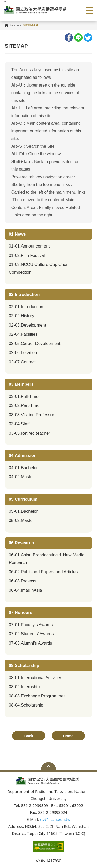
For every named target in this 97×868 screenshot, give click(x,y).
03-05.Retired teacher (29, 433)
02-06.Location (23, 353)
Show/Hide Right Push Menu (89, 11)
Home (14, 25)
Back (29, 736)
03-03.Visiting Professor (31, 415)
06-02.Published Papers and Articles (43, 572)
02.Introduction (24, 295)
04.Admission (23, 456)
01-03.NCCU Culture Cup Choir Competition (39, 268)
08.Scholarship (24, 665)
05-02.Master (21, 521)
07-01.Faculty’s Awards (31, 625)
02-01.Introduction (26, 307)
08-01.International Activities (36, 678)
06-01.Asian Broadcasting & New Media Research (47, 559)
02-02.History (21, 316)
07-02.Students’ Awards (31, 634)
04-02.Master (21, 477)
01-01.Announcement (29, 246)
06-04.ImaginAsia (25, 590)
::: (4, 2)
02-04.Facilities (23, 334)
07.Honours (21, 613)
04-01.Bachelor (23, 468)
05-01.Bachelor (23, 511)
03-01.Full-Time (24, 396)
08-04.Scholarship (26, 705)
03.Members (21, 384)
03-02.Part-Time (24, 405)
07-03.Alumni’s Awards (31, 643)
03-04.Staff (19, 424)
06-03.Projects (23, 581)
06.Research (21, 543)
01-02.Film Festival (27, 255)
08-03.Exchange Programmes (37, 696)
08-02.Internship (24, 687)
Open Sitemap (48, 766)
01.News (17, 234)
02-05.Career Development (35, 344)
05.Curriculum (23, 499)
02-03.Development (27, 325)
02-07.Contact (22, 362)
